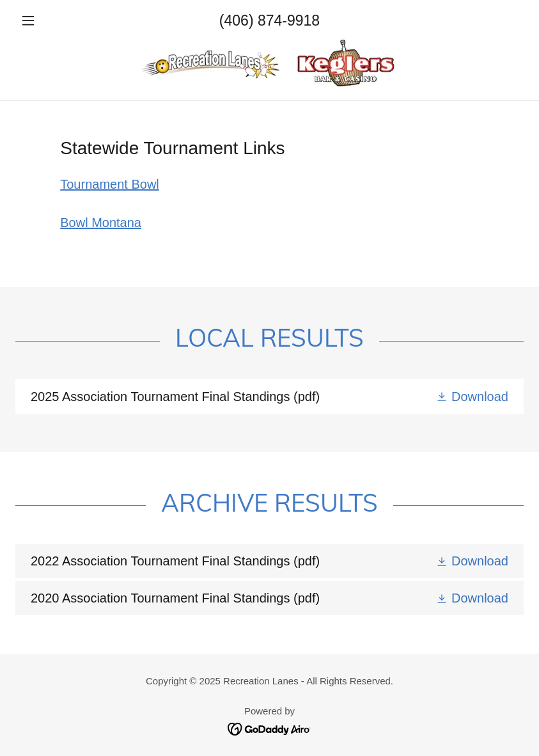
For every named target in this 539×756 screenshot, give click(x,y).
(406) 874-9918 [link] (269, 20)
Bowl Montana (101, 223)
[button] (53, 20)
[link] (269, 64)
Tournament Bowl (110, 184)
